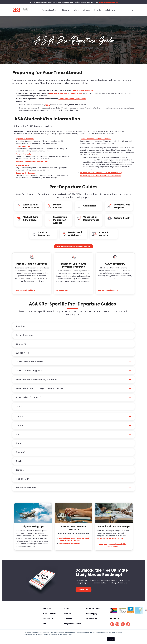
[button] (73, 329)
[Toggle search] (133, 10)
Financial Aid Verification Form (111, 541)
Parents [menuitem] (98, 10)
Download (84, 593)
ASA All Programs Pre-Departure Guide (73, 249)
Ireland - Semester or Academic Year (32, 164)
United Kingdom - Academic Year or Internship (100, 179)
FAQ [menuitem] (45, 627)
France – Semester (24, 157)
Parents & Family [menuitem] (93, 611)
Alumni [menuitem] (77, 10)
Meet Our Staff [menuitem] (49, 616)
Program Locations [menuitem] (50, 10)
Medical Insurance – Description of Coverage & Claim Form (74, 542)
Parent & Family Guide (25, 293)
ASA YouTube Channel (108, 293)
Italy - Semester (23, 168)
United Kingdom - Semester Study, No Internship (101, 176)
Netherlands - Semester (26, 176)
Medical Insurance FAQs (69, 546)
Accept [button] (111, 639)
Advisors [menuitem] (86, 10)
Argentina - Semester (25, 142)
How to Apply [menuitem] (91, 616)
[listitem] (112, 627)
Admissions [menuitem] (110, 10)
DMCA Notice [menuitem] (91, 622)
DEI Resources (63, 293)
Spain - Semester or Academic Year (96, 142)
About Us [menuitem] (47, 611)
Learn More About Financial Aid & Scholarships (115, 548)
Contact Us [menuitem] (48, 622)
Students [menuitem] (66, 10)
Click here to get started (109, 2)
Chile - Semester (23, 149)
